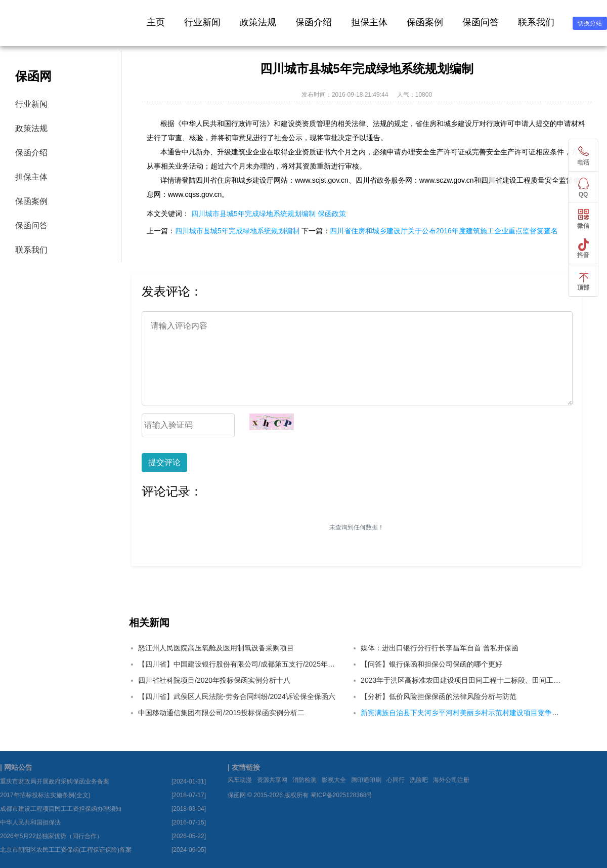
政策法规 (258, 22)
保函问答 (481, 22)
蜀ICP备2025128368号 (342, 795)
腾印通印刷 (366, 780)
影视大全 (334, 780)
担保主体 (369, 22)
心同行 (396, 780)
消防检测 (305, 780)
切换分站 (590, 23)
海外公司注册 (451, 780)
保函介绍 (314, 22)
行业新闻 (202, 22)
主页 (156, 22)
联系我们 (536, 22)
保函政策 (332, 214)
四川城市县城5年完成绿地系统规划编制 (253, 214)
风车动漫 (240, 780)
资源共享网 (272, 780)
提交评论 (164, 462)
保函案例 (425, 22)
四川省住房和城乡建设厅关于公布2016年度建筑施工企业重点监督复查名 (444, 231)
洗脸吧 (419, 780)
